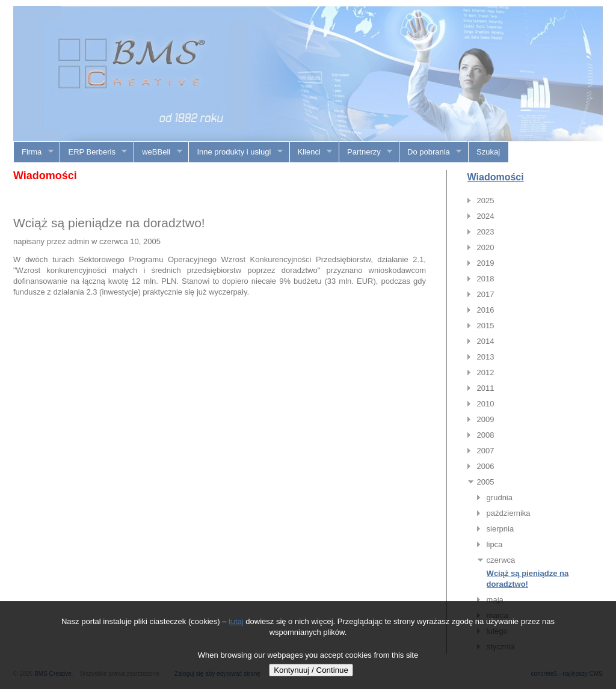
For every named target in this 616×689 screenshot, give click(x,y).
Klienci (311, 152)
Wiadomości (496, 177)
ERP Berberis (94, 152)
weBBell (158, 152)
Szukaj (488, 152)
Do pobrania (430, 152)
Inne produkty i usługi (236, 152)
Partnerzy (366, 152)
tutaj (236, 621)
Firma (34, 152)
